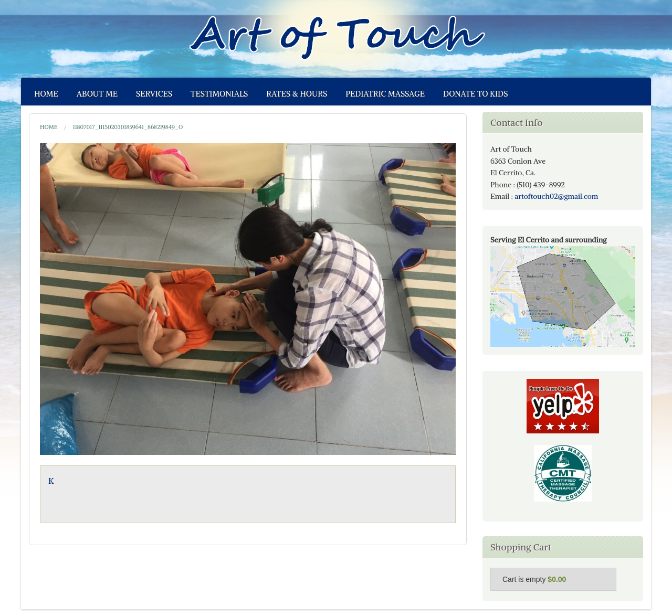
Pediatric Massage (385, 94)
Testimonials (219, 94)
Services (154, 94)
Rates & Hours (297, 94)
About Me (97, 94)
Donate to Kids (475, 94)
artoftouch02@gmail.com (556, 196)
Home (46, 94)
